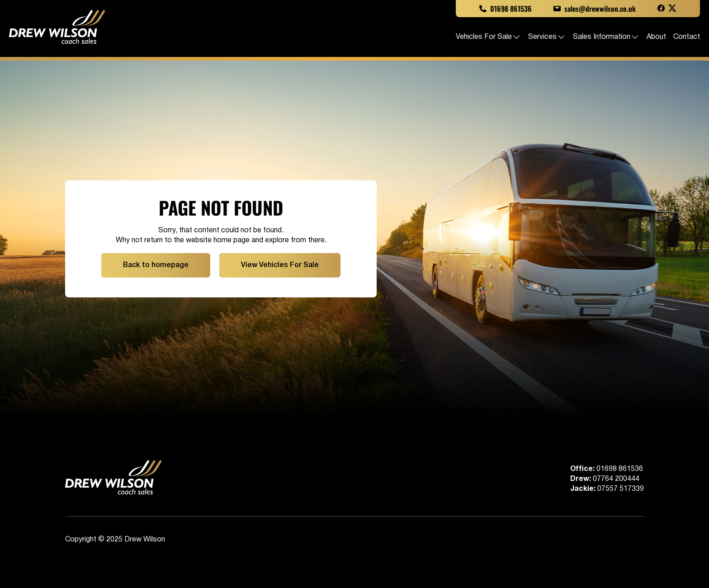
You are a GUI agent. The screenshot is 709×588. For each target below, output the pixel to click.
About (656, 37)
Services (547, 37)
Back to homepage (156, 265)
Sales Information (606, 37)
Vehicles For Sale (488, 37)
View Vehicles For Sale (280, 265)
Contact (687, 37)
